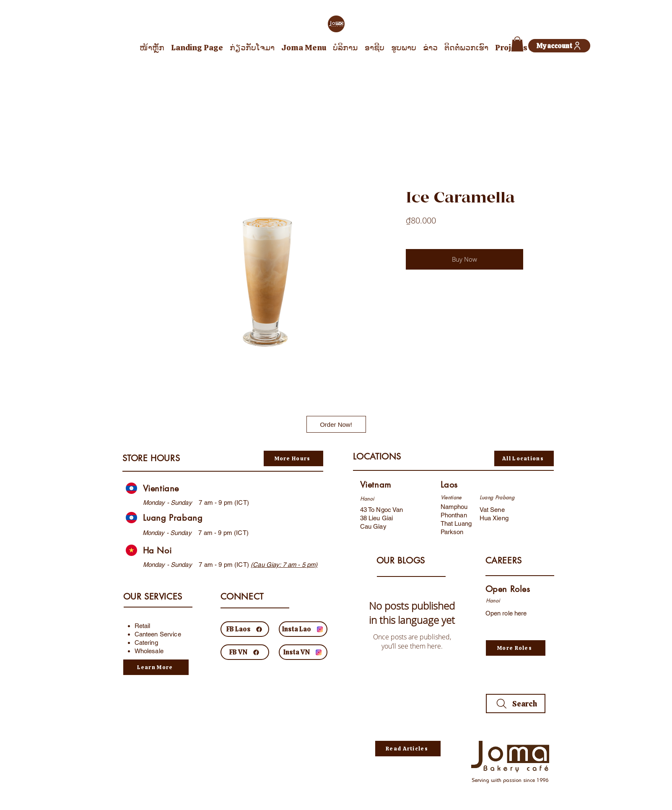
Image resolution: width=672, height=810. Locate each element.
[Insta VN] (303, 652)
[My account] (559, 46)
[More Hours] (293, 458)
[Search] (516, 704)
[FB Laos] (245, 629)
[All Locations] (524, 458)
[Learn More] (156, 667)
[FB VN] (245, 652)
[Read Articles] (408, 749)
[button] (517, 44)
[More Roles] (516, 648)
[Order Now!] (336, 424)
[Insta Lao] (303, 629)
